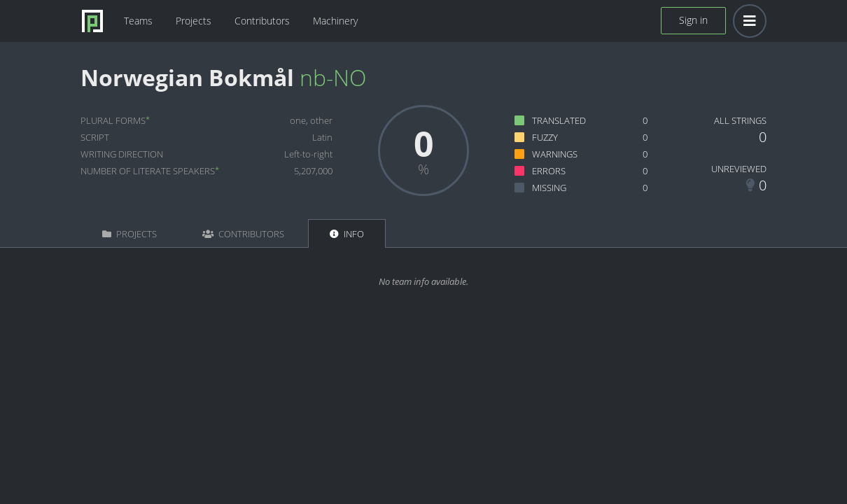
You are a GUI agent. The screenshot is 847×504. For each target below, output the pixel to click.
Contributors (262, 21)
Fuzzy (545, 137)
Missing (549, 188)
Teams (138, 21)
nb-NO (333, 77)
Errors (549, 171)
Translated (559, 120)
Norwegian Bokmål (187, 77)
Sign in (693, 20)
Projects (194, 21)
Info (347, 234)
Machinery (335, 21)
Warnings (555, 154)
